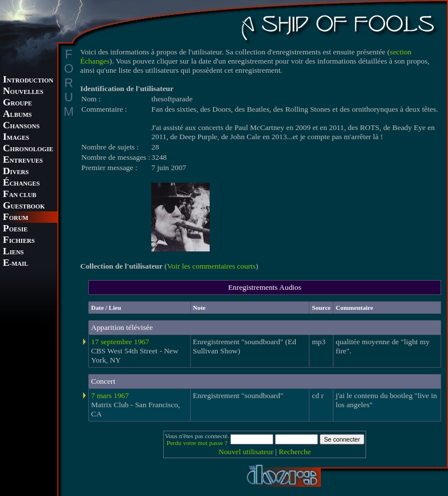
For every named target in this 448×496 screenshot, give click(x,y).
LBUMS (17, 115)
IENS (13, 252)
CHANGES (21, 184)
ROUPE (17, 103)
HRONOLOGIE (28, 149)
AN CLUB (19, 195)
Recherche (294, 452)
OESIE (15, 229)
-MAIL (15, 264)
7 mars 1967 (110, 395)
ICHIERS (19, 241)
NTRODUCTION (28, 80)
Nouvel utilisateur (246, 452)
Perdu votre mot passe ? (197, 443)
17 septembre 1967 (120, 342)
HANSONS (21, 126)
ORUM (15, 218)
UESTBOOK (24, 206)
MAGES (16, 138)
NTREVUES (23, 161)
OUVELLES (23, 92)
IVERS (16, 172)
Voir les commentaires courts (211, 266)
